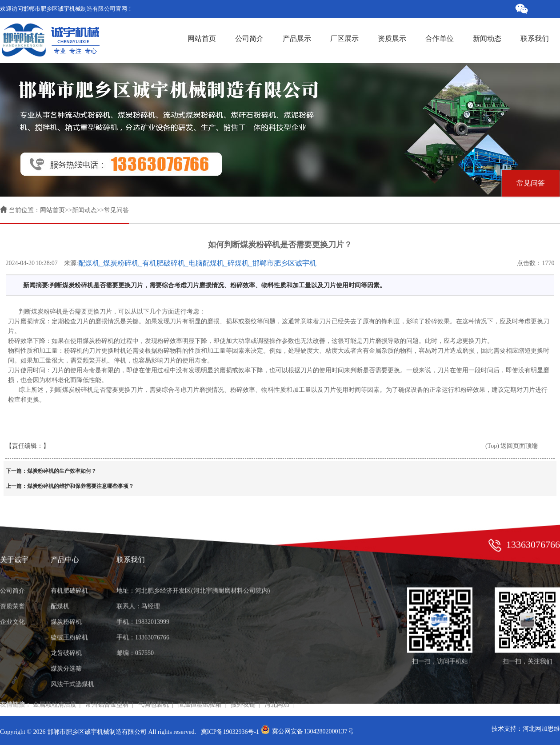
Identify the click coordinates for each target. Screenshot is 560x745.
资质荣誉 (12, 586)
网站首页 (202, 38)
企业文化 (12, 601)
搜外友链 (243, 684)
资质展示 (391, 38)
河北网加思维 (541, 729)
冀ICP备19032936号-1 (230, 732)
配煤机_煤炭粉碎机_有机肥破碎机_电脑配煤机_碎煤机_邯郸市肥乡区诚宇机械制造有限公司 (197, 264)
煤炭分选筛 (66, 648)
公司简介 (248, 38)
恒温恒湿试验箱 (200, 684)
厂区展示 (343, 38)
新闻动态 (486, 38)
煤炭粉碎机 (66, 601)
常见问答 (531, 183)
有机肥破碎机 (69, 570)
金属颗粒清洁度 (55, 684)
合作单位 (438, 38)
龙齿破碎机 (66, 632)
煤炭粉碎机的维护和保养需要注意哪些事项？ (80, 486)
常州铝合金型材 (107, 684)
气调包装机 (153, 684)
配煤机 (60, 586)
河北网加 (277, 684)
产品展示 (296, 38)
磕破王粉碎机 (69, 617)
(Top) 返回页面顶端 (512, 446)
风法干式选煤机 (72, 663)
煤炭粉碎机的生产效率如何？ (62, 471)
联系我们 (533, 38)
